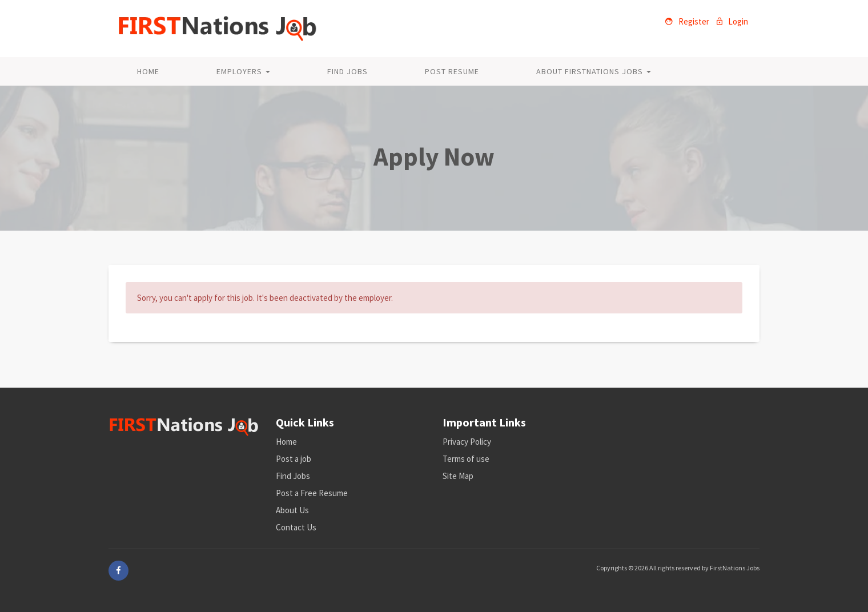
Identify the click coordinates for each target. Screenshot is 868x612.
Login (732, 21)
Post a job (294, 459)
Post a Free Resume (312, 493)
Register (687, 21)
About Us (292, 510)
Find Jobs (347, 71)
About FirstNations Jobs (594, 71)
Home (148, 71)
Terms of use (466, 459)
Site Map (458, 476)
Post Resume (452, 71)
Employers (243, 71)
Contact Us (296, 527)
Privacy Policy (467, 442)
